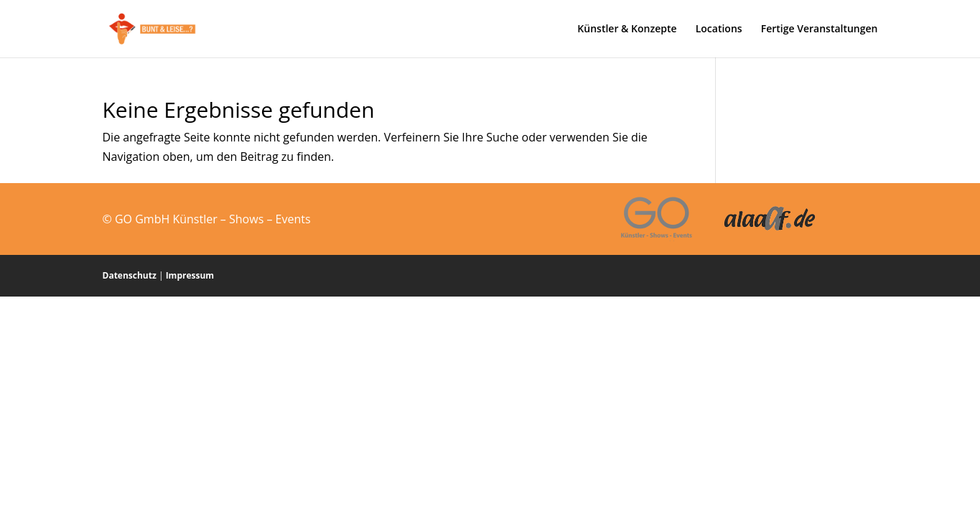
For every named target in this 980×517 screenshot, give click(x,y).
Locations (719, 29)
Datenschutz (130, 275)
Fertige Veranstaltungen (820, 29)
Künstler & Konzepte (627, 29)
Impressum (190, 275)
